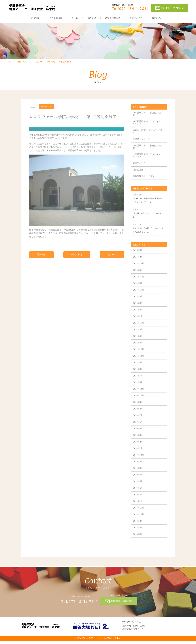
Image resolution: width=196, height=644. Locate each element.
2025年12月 (139, 269)
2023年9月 (138, 302)
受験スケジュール (24, 64)
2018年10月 (139, 520)
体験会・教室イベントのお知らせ (148, 137)
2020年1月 (138, 454)
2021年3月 (138, 388)
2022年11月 (139, 329)
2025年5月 (138, 276)
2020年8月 (138, 415)
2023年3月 (138, 315)
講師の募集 (138, 175)
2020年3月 (138, 441)
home (11, 64)
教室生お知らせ (113, 18)
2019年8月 (138, 474)
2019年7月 (138, 481)
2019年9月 (138, 467)
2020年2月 (138, 448)
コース (75, 18)
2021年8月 (138, 375)
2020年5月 (138, 428)
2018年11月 (139, 514)
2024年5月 (138, 289)
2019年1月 (138, 507)
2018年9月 (138, 527)
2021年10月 (139, 362)
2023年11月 (139, 296)
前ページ (41, 260)
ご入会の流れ (56, 18)
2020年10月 (139, 401)
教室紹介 (36, 18)
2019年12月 (139, 461)
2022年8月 (138, 335)
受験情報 (92, 18)
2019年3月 (138, 500)
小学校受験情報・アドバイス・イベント (148, 161)
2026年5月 (138, 256)
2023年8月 (138, 309)
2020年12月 (139, 395)
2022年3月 (138, 348)
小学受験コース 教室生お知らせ (148, 152)
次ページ (112, 260)
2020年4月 (138, 434)
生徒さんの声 (136, 18)
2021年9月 (138, 368)
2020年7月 (138, 421)
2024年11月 (139, 282)
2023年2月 (138, 322)
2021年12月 (139, 355)
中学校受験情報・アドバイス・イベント (148, 128)
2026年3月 (138, 263)
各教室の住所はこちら (133, 632)
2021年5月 (138, 382)
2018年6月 (138, 540)
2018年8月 (138, 533)
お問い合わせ (158, 18)
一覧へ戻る (77, 260)
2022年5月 (138, 342)
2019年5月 (138, 494)
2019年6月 (138, 487)
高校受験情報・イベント (145, 182)
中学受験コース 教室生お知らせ (148, 120)
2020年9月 (138, 408)
